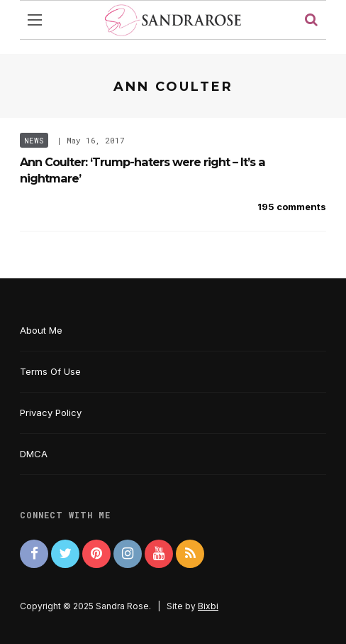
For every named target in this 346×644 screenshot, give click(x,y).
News (34, 140)
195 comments (292, 207)
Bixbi (208, 606)
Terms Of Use (50, 371)
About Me (41, 330)
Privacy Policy (51, 413)
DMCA (34, 454)
